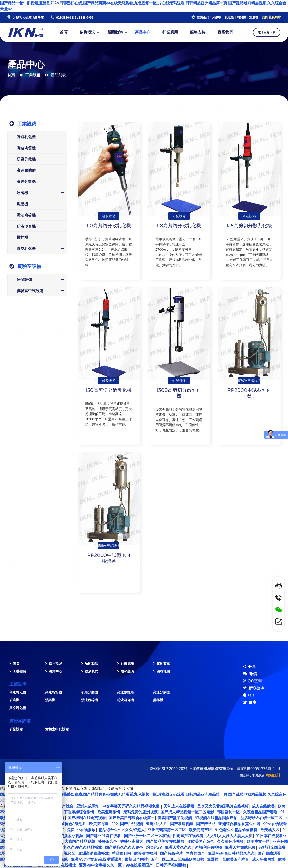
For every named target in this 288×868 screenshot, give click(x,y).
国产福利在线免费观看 (87, 818)
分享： (247, 667)
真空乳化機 (18, 708)
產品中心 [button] (143, 32)
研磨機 (14, 700)
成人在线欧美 (263, 806)
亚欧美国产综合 (201, 841)
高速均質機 (54, 692)
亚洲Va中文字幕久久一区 (101, 865)
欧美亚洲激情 (109, 812)
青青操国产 (195, 853)
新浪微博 (247, 688)
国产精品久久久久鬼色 (124, 847)
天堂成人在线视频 (179, 806)
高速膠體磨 (125, 692)
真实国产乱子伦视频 (175, 818)
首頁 (11, 75)
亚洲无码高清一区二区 (167, 830)
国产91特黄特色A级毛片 (66, 824)
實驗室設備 (29, 266)
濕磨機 (50, 700)
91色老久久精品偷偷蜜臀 (236, 830)
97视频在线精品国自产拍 (216, 818)
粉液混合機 (125, 700)
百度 (247, 702)
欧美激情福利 (145, 853)
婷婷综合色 (108, 841)
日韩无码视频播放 (171, 865)
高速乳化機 (18, 692)
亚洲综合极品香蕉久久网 (239, 824)
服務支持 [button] (198, 32)
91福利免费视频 (208, 847)
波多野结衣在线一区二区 (261, 818)
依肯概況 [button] (87, 32)
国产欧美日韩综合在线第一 (132, 818)
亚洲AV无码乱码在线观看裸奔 (96, 859)
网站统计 (273, 775)
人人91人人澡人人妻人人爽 (229, 836)
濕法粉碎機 (89, 700)
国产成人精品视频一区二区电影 (187, 812)
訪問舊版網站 (271, 17)
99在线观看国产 (139, 865)
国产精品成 (206, 824)
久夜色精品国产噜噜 (260, 812)
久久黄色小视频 (230, 841)
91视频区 (67, 853)
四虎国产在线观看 (188, 836)
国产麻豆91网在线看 (104, 836)
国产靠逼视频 (182, 824)
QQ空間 (247, 681)
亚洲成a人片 (156, 824)
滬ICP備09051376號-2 (256, 769)
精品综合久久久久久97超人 (122, 830)
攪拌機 (158, 700)
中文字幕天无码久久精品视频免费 (131, 806)
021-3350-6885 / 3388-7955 (75, 17)
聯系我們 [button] (225, 32)
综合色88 (154, 847)
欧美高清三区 (200, 830)
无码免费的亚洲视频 (140, 812)
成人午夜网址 (263, 859)
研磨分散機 (89, 692)
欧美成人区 (270, 830)
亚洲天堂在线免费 (240, 847)
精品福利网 (121, 853)
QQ (247, 695)
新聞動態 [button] (115, 32)
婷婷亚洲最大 (132, 841)
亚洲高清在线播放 (94, 853)
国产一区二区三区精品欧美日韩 (177, 859)
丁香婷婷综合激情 (79, 812)
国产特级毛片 (171, 853)
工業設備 (33, 75)
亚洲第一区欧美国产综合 (228, 859)
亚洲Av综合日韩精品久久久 (231, 853)
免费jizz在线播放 (81, 830)
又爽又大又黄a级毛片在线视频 (223, 806)
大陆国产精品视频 (80, 841)
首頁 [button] (64, 32)
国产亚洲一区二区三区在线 (147, 836)
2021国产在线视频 (127, 824)
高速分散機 (161, 692)
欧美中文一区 (258, 841)
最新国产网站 (136, 859)
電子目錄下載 (267, 32)
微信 (247, 674)
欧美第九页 (99, 824)
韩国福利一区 (228, 812)
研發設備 (16, 729)
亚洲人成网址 (88, 806)
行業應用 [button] (170, 32)
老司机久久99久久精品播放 (79, 847)
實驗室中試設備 (57, 729)
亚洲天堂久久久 (178, 847)
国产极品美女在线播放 (165, 841)
